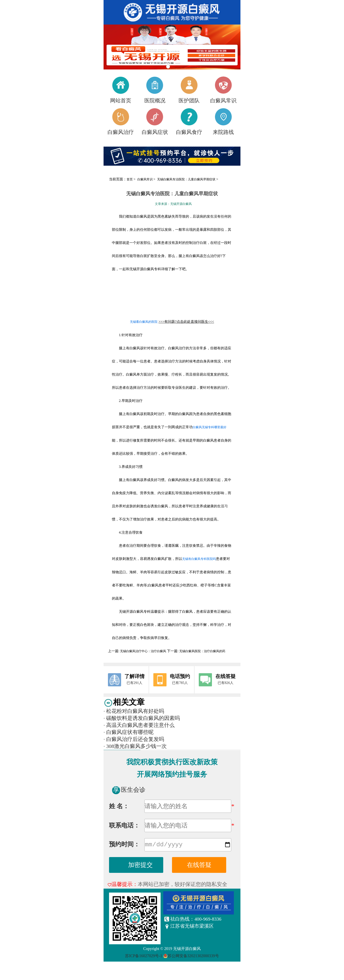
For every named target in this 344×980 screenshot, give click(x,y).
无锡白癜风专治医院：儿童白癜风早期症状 (187, 179)
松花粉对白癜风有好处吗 (134, 711)
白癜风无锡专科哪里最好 (210, 427)
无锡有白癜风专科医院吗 (199, 559)
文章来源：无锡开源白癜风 (173, 204)
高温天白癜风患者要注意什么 (139, 725)
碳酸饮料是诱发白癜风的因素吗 (142, 718)
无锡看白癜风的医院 (144, 322)
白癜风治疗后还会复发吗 (134, 739)
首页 (130, 179)
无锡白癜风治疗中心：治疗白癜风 (143, 651)
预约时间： (124, 845)
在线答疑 (199, 866)
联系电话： (124, 825)
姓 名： (119, 806)
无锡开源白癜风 (187, 950)
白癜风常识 (145, 179)
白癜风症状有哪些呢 (129, 732)
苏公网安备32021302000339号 (193, 957)
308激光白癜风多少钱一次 (135, 746)
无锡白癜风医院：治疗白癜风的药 (202, 651)
